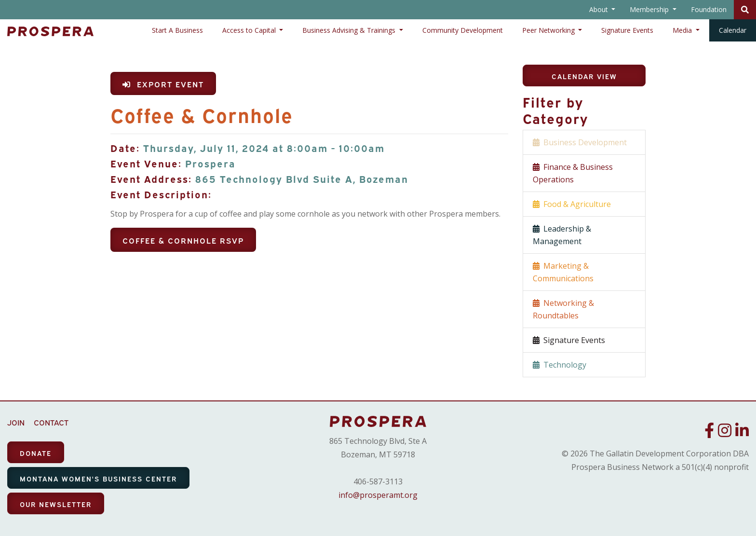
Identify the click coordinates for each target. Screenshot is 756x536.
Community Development (463, 30)
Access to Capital (250, 30)
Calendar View (584, 76)
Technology (560, 365)
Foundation (709, 9)
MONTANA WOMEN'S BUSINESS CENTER (98, 478)
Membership (650, 9)
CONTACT (51, 422)
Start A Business (177, 30)
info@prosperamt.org (378, 495)
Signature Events (627, 30)
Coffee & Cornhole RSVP (183, 240)
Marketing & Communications (563, 272)
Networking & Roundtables (563, 309)
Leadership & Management (562, 235)
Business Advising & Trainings (350, 30)
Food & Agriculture (572, 204)
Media (683, 30)
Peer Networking (549, 30)
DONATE (36, 453)
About (600, 9)
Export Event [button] (163, 84)
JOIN (16, 422)
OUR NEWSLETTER (56, 504)
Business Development (580, 142)
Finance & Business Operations (573, 173)
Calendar (733, 30)
